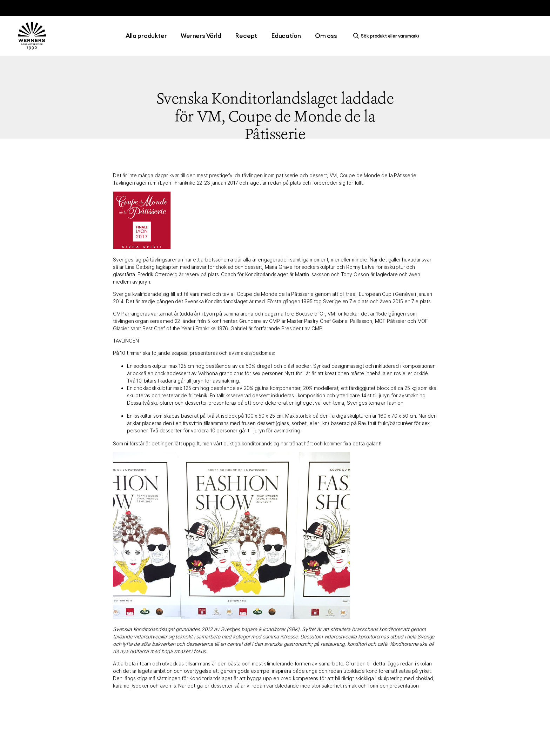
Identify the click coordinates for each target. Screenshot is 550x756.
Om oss (326, 36)
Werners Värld (201, 36)
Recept (246, 36)
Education (286, 36)
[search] (388, 36)
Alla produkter (146, 36)
